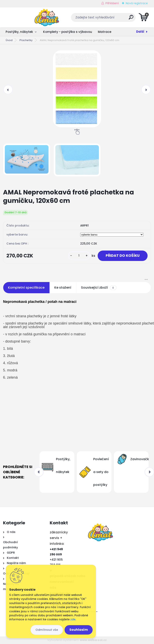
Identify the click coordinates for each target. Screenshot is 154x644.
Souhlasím (79, 630)
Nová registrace (137, 3)
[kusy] (79, 256)
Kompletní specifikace (26, 288)
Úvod (9, 40)
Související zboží (99, 288)
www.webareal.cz (93, 640)
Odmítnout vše (47, 630)
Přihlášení (112, 3)
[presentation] (8, 90)
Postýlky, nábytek (19, 32)
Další (140, 32)
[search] (125, 19)
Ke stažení (63, 288)
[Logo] (28, 17)
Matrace (105, 32)
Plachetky (26, 40)
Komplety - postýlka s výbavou (68, 32)
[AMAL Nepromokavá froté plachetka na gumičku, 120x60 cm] (77, 89)
